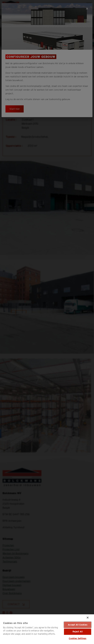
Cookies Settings (78, 638)
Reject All (78, 632)
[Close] (88, 618)
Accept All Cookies (78, 625)
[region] (47, 629)
